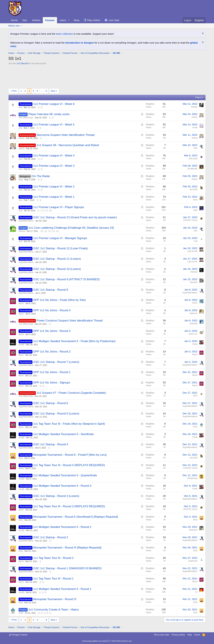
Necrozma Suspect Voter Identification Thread (66, 135)
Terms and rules (162, 635)
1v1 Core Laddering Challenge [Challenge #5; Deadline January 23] (71, 228)
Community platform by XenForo (107, 641)
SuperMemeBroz (26, 221)
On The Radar (41, 176)
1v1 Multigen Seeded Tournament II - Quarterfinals (65, 475)
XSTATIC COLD (190, 220)
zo (196, 592)
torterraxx (193, 530)
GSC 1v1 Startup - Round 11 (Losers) (57, 259)
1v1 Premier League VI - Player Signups (59, 207)
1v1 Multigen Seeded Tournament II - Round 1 (62, 589)
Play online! (94, 20)
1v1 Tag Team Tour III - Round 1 (53, 579)
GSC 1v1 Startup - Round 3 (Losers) (56, 496)
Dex (25, 20)
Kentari (194, 107)
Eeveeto (194, 282)
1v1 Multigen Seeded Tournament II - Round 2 (62, 527)
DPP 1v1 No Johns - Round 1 (52, 372)
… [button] (42, 91)
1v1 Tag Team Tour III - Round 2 (53, 558)
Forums (50, 20)
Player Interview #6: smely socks (49, 114)
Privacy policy (178, 635)
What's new (14, 26)
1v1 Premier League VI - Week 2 (54, 187)
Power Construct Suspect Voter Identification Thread (70, 321)
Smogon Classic (18, 635)
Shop (76, 20)
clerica (195, 117)
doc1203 (194, 189)
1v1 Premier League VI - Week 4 (54, 156)
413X (195, 427)
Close (195, 344)
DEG (195, 396)
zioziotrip (194, 324)
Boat (21, 180)
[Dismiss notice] (202, 34)
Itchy (21, 458)
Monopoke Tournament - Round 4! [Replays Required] (67, 548)
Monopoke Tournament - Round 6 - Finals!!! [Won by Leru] (70, 455)
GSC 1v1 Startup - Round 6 (51, 403)
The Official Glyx (26, 118)
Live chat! (114, 20)
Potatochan (192, 478)
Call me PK (192, 251)
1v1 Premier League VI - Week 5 (54, 125)
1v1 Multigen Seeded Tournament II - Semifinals (64, 434)
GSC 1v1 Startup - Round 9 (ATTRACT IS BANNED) (66, 279)
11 (46, 231)
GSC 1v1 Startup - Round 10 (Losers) (57, 269)
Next (53, 91)
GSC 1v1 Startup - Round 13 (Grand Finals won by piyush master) (75, 217)
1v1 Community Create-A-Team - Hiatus (54, 610)
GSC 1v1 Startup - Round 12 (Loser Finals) (61, 248)
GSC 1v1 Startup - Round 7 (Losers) (56, 362)
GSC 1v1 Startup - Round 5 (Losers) (56, 414)
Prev (15, 91)
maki (195, 210)
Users (63, 20)
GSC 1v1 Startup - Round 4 (51, 444)
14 (57, 231)
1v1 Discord (22, 63)
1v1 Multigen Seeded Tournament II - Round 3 (62, 486)
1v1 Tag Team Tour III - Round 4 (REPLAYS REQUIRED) (69, 465)
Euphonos (193, 561)
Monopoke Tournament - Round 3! (55, 599)
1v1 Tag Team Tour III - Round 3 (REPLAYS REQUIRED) (69, 506)
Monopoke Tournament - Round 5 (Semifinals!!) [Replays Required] (76, 517)
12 (49, 231)
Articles (36, 20)
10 (50, 211)
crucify (21, 345)
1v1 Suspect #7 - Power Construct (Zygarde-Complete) (71, 393)
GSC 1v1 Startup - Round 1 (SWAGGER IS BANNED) (67, 568)
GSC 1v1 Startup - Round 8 (51, 290)
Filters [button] (198, 97)
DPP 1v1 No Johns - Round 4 (52, 310)
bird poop (193, 158)
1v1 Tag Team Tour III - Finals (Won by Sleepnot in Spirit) (69, 424)
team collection (64, 34)
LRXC (195, 303)
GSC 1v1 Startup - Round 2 (51, 537)
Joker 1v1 (193, 334)
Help (190, 635)
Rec (196, 148)
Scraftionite (192, 169)
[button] (69, 20)
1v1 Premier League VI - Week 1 (54, 197)
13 (53, 231)
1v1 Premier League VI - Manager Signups (60, 238)
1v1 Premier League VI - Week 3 (54, 166)
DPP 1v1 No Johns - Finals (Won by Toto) (60, 300)
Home (14, 20)
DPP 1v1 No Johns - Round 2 (52, 352)
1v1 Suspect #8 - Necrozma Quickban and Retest (68, 145)
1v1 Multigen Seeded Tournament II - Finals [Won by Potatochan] (74, 341)
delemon (194, 313)
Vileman (194, 272)
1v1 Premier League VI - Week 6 (54, 104)
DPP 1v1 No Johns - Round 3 (52, 331)
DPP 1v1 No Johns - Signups (52, 383)
